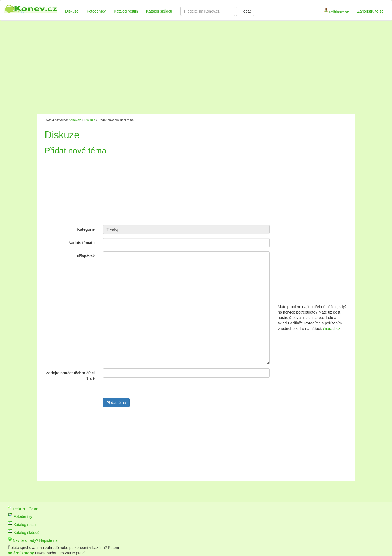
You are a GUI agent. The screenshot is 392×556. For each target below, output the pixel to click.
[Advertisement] (169, 68)
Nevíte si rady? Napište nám (34, 540)
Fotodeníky (96, 11)
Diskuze (72, 11)
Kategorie (86, 229)
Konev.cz (75, 120)
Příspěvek (86, 256)
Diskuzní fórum (23, 509)
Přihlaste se (337, 12)
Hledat (245, 11)
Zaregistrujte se (370, 11)
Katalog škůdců (159, 11)
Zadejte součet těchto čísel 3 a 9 (70, 376)
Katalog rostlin (126, 11)
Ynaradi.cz (331, 329)
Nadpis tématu (82, 243)
